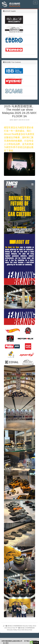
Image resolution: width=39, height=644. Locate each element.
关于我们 (27, 641)
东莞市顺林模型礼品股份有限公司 (12, 641)
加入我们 (6, 643)
